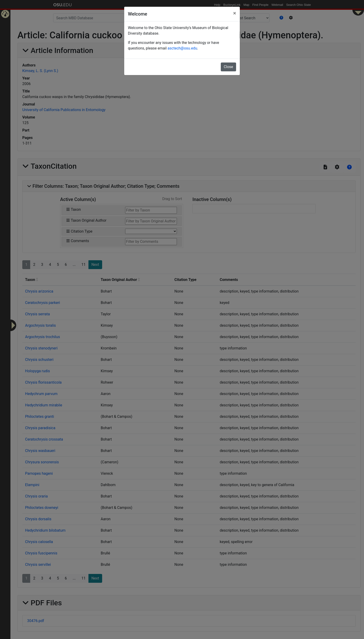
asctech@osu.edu (182, 48)
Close (228, 67)
